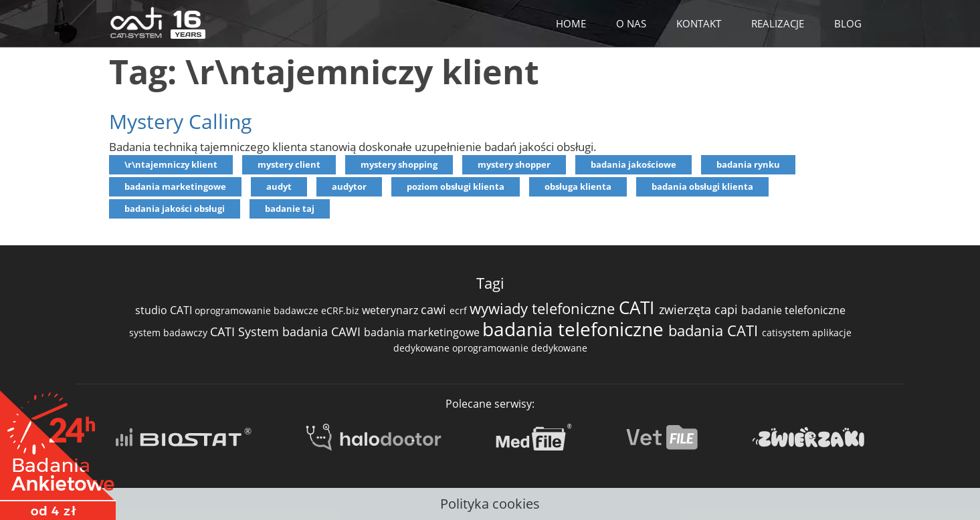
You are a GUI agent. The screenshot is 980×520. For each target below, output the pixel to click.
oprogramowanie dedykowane (520, 348)
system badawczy (170, 333)
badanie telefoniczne (793, 310)
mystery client (289, 164)
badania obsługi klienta (702, 186)
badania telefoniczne (575, 329)
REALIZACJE (778, 23)
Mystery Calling (180, 121)
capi (728, 309)
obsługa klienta (578, 186)
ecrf (460, 310)
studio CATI (165, 310)
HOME (571, 23)
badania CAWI (323, 332)
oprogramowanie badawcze (258, 310)
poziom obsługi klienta (456, 186)
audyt (279, 186)
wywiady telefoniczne (544, 308)
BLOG (848, 23)
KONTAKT (699, 23)
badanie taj (290, 209)
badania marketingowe (175, 186)
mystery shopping (399, 164)
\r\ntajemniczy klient (171, 164)
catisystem (787, 333)
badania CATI (715, 330)
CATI (639, 307)
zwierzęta (687, 309)
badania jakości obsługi (175, 209)
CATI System (246, 332)
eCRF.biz (341, 310)
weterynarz (391, 310)
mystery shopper (514, 164)
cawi (435, 309)
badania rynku (748, 164)
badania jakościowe (633, 164)
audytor (349, 186)
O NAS (631, 23)
